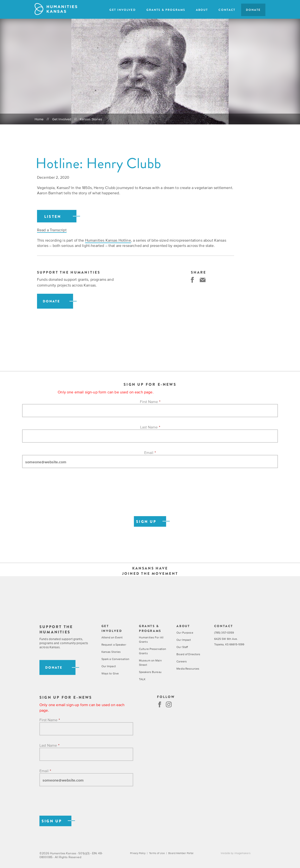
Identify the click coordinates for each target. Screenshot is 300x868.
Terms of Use (156, 853)
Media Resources (188, 669)
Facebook (160, 704)
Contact (227, 10)
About (202, 10)
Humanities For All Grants (151, 640)
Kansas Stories (91, 119)
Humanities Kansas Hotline (108, 240)
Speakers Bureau (150, 672)
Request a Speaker (114, 645)
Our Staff (182, 647)
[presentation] (59, 497)
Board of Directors (188, 654)
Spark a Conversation (115, 659)
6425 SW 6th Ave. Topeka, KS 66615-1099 (229, 642)
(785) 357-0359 (224, 633)
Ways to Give (110, 674)
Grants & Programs (166, 10)
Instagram (169, 704)
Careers (182, 662)
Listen (53, 217)
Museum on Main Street (150, 663)
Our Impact (109, 666)
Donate (253, 10)
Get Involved (122, 10)
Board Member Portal (180, 853)
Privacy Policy (138, 853)
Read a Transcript (52, 230)
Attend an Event (112, 638)
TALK (142, 679)
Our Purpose (185, 633)
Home (39, 119)
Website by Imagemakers (235, 853)
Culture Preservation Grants (153, 651)
